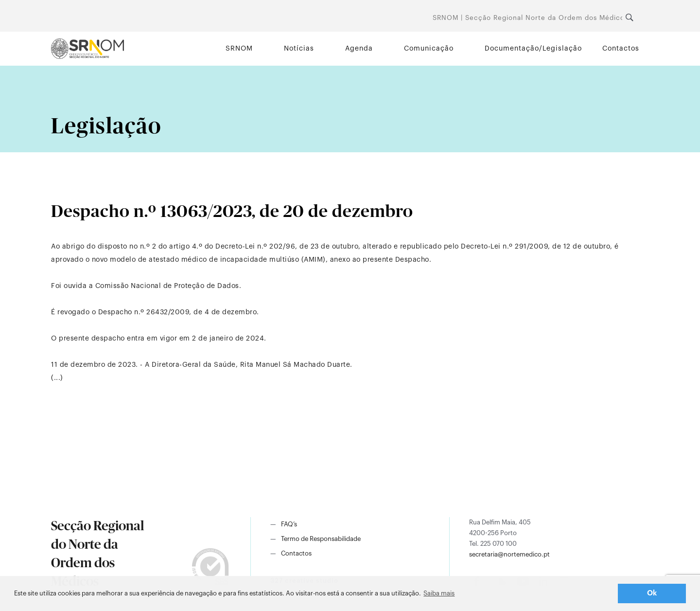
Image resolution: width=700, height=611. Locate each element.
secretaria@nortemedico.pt (509, 554)
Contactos (621, 49)
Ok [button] (652, 593)
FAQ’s (289, 524)
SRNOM (239, 49)
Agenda (359, 49)
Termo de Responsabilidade (321, 539)
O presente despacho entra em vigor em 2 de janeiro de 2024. (159, 339)
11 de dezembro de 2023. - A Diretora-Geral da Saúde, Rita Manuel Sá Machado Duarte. (202, 365)
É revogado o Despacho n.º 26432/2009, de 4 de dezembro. (155, 312)
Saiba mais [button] (439, 593)
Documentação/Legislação (533, 49)
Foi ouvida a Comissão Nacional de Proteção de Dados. (146, 286)
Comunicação (429, 49)
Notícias (299, 49)
